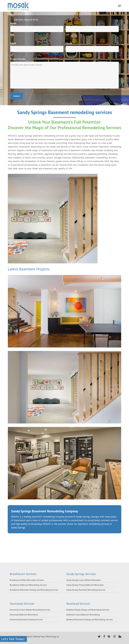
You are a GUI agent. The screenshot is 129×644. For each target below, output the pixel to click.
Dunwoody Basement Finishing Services (26, 620)
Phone (70, 43)
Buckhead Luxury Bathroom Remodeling (83, 615)
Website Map (39, 637)
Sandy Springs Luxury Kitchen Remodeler (84, 580)
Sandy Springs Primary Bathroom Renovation (85, 585)
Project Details (19, 59)
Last (68, 34)
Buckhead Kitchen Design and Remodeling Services (88, 610)
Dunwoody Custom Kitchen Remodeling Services (30, 610)
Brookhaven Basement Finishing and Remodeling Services (34, 590)
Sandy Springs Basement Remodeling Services (86, 590)
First (12, 34)
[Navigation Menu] (120, 6)
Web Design (51, 637)
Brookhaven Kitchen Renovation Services (27, 580)
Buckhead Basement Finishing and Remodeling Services (90, 620)
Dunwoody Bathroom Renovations (24, 615)
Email (13, 43)
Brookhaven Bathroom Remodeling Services (28, 585)
